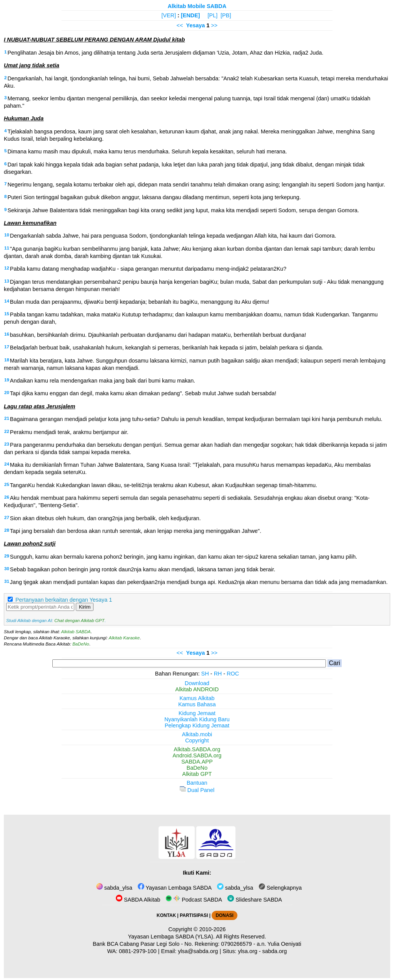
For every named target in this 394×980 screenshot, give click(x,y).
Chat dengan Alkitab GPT (79, 621)
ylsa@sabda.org (198, 951)
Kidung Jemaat (197, 713)
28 (7, 530)
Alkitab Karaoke (124, 638)
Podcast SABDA (194, 900)
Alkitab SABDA (76, 632)
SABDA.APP (197, 762)
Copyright (197, 740)
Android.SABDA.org (197, 755)
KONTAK (166, 915)
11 (7, 248)
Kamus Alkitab (197, 698)
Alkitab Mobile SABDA (197, 6)
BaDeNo (81, 644)
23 (7, 444)
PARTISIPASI (194, 915)
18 (7, 360)
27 (7, 517)
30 (7, 569)
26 (7, 497)
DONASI (224, 915)
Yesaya (196, 25)
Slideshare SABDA (255, 900)
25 (7, 484)
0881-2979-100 (138, 951)
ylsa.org (247, 951)
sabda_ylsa (114, 888)
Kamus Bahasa (197, 704)
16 (7, 334)
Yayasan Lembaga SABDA (175, 888)
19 (7, 380)
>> (214, 25)
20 (7, 393)
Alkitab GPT (197, 774)
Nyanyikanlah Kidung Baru (197, 719)
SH (205, 674)
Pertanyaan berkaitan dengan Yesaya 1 (64, 600)
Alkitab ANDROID (197, 689)
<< (180, 25)
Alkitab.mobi (197, 734)
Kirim (85, 607)
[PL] (213, 15)
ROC (233, 674)
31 (7, 581)
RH (218, 674)
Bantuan (197, 783)
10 (7, 235)
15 (7, 314)
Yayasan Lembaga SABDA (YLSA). (171, 937)
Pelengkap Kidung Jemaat (197, 725)
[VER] (169, 15)
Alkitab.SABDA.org (197, 749)
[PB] (226, 15)
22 (7, 431)
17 (7, 347)
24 (7, 464)
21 (7, 418)
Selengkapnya (280, 888)
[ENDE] (190, 15)
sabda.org (275, 951)
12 (7, 268)
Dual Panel (197, 790)
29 (7, 556)
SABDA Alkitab (138, 900)
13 (7, 281)
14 (7, 301)
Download (197, 683)
